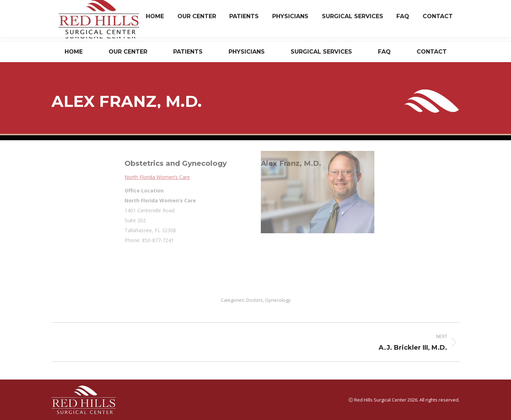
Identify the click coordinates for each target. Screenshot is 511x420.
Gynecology (278, 300)
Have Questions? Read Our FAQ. (425, 26)
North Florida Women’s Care (239, 177)
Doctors (255, 300)
